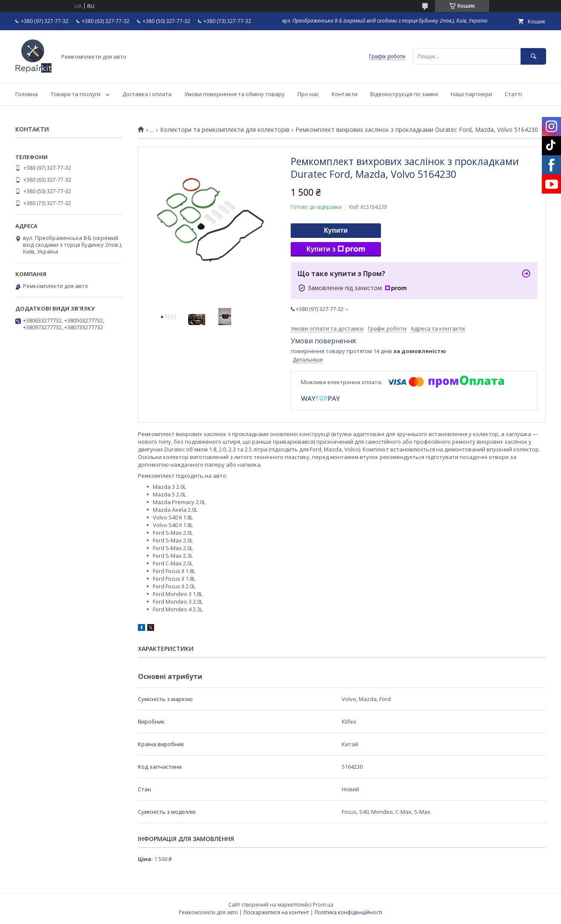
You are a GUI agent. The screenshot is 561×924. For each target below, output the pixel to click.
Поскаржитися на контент (276, 912)
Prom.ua (323, 905)
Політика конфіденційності (348, 912)
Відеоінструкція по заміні (404, 94)
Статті (513, 94)
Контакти (345, 94)
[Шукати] (533, 56)
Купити (336, 230)
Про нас (308, 94)
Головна (27, 94)
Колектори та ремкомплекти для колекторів (225, 130)
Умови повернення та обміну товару (235, 94)
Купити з (336, 249)
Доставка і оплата (147, 94)
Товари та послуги (76, 94)
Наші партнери (471, 94)
